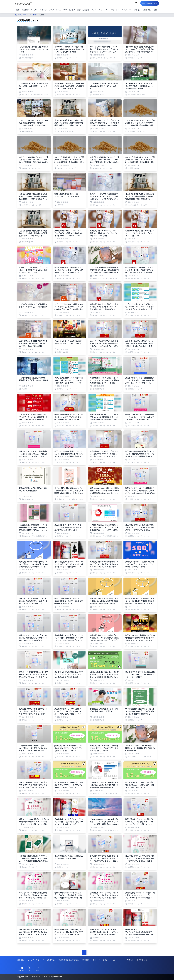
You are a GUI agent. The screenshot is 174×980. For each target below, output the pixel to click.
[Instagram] (21, 969)
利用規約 (86, 960)
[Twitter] (30, 969)
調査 (156, 10)
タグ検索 (33, 15)
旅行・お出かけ (83, 10)
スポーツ (43, 10)
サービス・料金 (33, 960)
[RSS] (38, 969)
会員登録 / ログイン (150, 3)
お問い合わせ (142, 960)
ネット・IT (103, 10)
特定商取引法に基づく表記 (69, 960)
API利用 (130, 960)
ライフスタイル (135, 10)
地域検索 (25, 10)
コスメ (124, 10)
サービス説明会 (49, 960)
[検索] (136, 3)
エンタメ (34, 10)
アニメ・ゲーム (55, 10)
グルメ (94, 10)
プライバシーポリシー (101, 960)
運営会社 (20, 960)
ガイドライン (118, 960)
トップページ (21, 15)
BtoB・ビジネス (69, 10)
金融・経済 (147, 10)
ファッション (114, 10)
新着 (18, 10)
